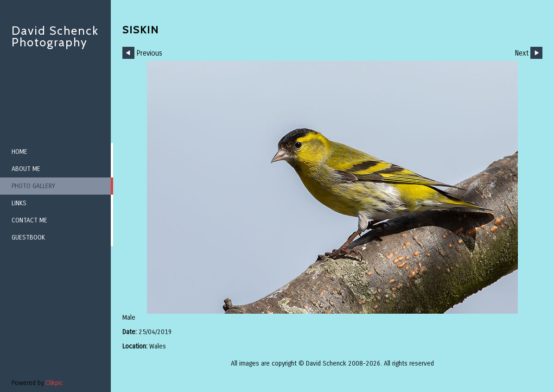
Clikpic (54, 383)
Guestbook (28, 237)
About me (26, 169)
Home (19, 152)
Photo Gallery (33, 186)
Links (19, 203)
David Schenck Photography (55, 36)
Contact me (29, 220)
